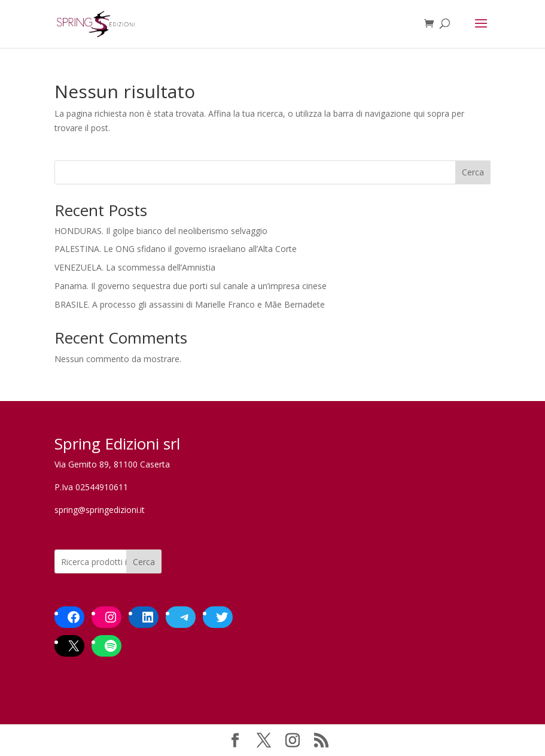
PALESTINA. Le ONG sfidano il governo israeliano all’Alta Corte (176, 249)
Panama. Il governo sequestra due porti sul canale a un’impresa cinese (191, 286)
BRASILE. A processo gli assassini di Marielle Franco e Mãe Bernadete (190, 304)
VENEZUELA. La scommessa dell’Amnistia (135, 267)
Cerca (473, 172)
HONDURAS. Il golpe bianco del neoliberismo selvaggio (161, 231)
